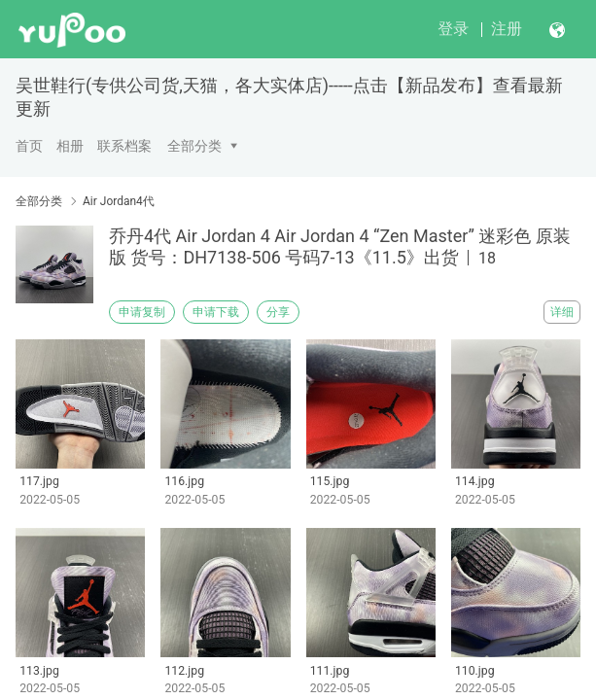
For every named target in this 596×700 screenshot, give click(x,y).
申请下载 (216, 312)
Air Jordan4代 (119, 201)
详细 (562, 312)
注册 (507, 29)
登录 (453, 29)
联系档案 (124, 146)
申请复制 (142, 312)
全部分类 (194, 146)
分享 (278, 312)
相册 (70, 146)
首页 (29, 146)
